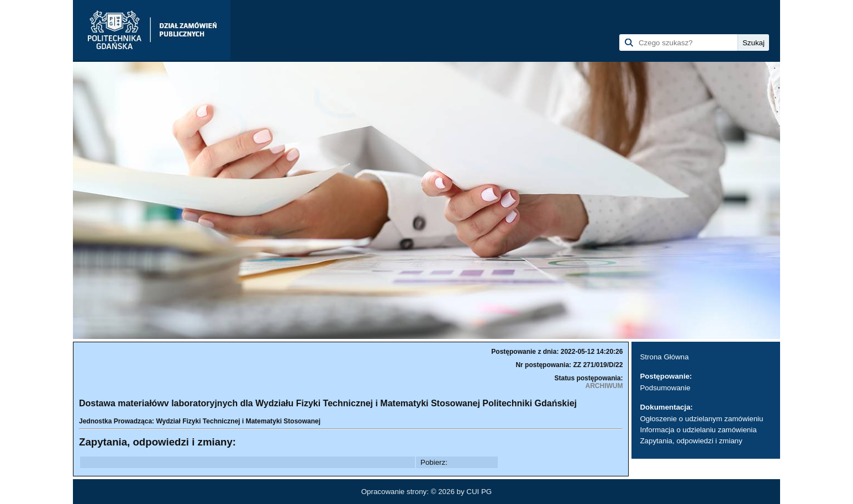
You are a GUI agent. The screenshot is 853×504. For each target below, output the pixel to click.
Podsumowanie (665, 388)
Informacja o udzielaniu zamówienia (698, 430)
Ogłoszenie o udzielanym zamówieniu (701, 419)
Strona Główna (664, 357)
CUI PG (479, 492)
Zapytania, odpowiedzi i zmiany (691, 441)
